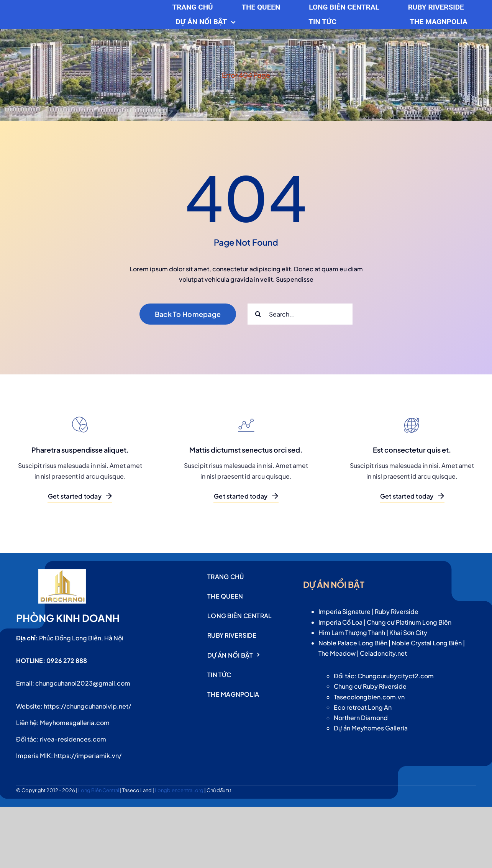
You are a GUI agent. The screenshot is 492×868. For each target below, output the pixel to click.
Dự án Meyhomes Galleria (371, 728)
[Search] (258, 314)
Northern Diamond (361, 718)
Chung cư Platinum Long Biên (409, 622)
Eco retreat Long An (363, 707)
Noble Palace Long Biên (353, 643)
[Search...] (300, 314)
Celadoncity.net (383, 653)
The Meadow (337, 653)
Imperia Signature (344, 611)
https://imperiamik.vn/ (88, 756)
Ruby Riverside (397, 611)
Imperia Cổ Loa (340, 622)
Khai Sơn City (408, 633)
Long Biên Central (99, 790)
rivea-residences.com (73, 739)
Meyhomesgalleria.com (75, 723)
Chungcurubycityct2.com (396, 676)
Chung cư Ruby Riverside (370, 686)
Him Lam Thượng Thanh (352, 633)
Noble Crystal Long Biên (427, 643)
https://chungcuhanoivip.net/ (87, 706)
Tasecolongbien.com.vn (369, 697)
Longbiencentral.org (180, 790)
